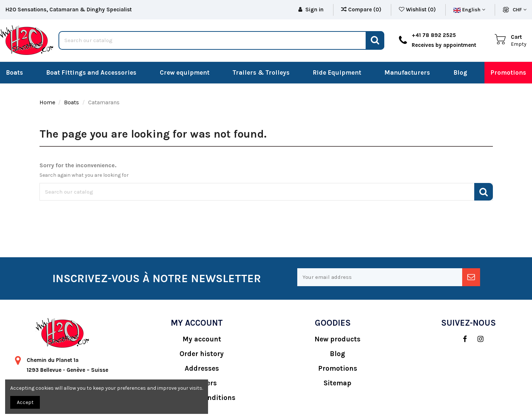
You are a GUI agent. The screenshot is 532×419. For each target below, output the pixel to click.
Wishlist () (418, 10)
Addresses (202, 369)
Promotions (338, 369)
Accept (25, 402)
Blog (337, 354)
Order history (202, 354)
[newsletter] (471, 277)
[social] (461, 339)
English (469, 10)
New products (337, 339)
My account (202, 339)
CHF (520, 10)
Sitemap (337, 383)
